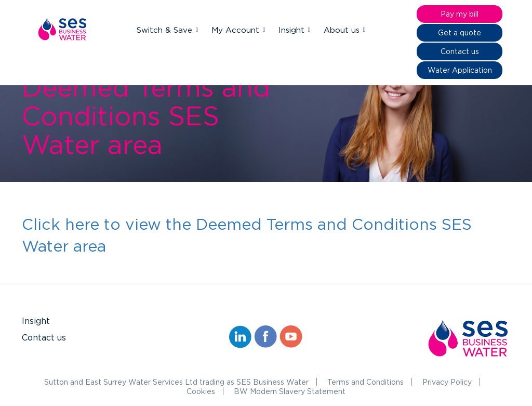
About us (343, 30)
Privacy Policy (447, 382)
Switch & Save (166, 30)
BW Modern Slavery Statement (290, 391)
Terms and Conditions (365, 382)
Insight (293, 30)
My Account (237, 30)
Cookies (201, 391)
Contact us (44, 337)
